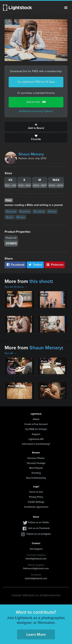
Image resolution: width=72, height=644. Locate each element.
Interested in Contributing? (36, 444)
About (36, 419)
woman (25, 212)
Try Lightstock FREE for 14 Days (36, 82)
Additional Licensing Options (36, 111)
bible (52, 212)
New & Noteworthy (36, 478)
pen (10, 217)
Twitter (35, 265)
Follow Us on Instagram (39, 534)
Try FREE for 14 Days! (36, 429)
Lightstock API (36, 439)
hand (21, 217)
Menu (66, 8)
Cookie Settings (36, 502)
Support (36, 434)
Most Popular (36, 468)
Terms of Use (36, 492)
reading (39, 212)
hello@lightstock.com (36, 578)
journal (11, 212)
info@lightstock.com (36, 559)
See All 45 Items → (16, 287)
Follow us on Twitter (39, 522)
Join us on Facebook (39, 528)
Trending (36, 473)
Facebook (15, 265)
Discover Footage (36, 463)
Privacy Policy (36, 497)
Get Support (36, 549)
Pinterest (55, 265)
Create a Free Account (36, 424)
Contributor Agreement (36, 507)
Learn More (36, 634)
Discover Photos (36, 458)
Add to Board (36, 127)
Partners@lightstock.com (36, 568)
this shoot (41, 281)
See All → (10, 353)
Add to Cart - (36, 102)
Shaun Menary (31, 154)
